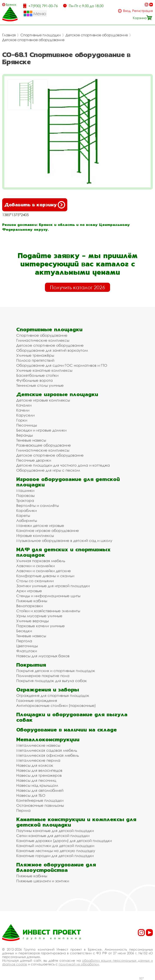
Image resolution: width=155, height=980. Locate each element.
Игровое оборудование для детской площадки (68, 482)
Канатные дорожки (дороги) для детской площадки (64, 841)
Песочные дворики (34, 460)
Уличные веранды (32, 621)
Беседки (24, 631)
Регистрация (143, 11)
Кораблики (26, 510)
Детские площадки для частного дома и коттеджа (63, 465)
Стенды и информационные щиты (48, 596)
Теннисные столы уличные (40, 385)
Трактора (25, 500)
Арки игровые (29, 591)
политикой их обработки (79, 964)
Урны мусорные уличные (39, 616)
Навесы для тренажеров (39, 775)
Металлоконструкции (48, 739)
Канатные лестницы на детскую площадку (56, 851)
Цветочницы (27, 646)
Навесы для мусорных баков (43, 656)
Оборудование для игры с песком (48, 470)
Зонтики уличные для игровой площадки (53, 586)
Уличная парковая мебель (41, 561)
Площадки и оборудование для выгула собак (72, 717)
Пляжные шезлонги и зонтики (43, 881)
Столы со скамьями (35, 581)
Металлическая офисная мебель (48, 755)
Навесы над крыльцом (37, 785)
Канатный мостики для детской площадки (55, 846)
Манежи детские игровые (40, 525)
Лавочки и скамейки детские (44, 571)
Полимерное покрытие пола (43, 676)
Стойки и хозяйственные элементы (48, 611)
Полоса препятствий (35, 360)
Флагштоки (27, 651)
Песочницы (27, 425)
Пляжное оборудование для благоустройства (56, 867)
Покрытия (31, 665)
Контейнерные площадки (40, 800)
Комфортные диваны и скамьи (45, 576)
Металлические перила (38, 760)
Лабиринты (27, 520)
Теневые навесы (31, 440)
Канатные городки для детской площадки (55, 856)
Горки (22, 420)
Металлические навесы (38, 745)
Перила (23, 810)
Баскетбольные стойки (37, 375)
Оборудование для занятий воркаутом (52, 350)
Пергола (24, 641)
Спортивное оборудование (42, 335)
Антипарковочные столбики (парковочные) (56, 705)
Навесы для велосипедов (39, 770)
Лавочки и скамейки (35, 566)
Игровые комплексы (35, 535)
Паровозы (25, 495)
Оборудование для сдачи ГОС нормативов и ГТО (62, 365)
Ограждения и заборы (48, 690)
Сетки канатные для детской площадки (53, 836)
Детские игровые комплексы (43, 400)
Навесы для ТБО (31, 795)
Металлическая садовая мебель (47, 750)
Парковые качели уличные (40, 626)
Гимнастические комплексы (43, 340)
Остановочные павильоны (40, 805)
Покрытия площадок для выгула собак (52, 681)
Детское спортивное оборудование (97, 35)
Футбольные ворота (35, 380)
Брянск (11, 4)
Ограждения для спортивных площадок (53, 695)
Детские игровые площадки (57, 394)
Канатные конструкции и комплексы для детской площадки (76, 822)
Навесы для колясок (35, 765)
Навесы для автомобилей (40, 790)
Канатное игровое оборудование (48, 530)
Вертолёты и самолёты (38, 505)
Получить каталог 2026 (77, 287)
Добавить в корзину (35, 205)
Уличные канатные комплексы (44, 370)
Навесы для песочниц (36, 780)
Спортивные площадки (41, 35)
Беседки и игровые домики (41, 430)
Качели (23, 410)
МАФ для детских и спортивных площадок (63, 552)
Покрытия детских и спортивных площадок (56, 671)
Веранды (25, 435)
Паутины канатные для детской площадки (55, 831)
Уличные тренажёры (35, 355)
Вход (127, 11)
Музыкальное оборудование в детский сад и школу (64, 540)
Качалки (24, 405)
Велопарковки (30, 606)
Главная (9, 35)
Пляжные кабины (32, 601)
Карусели (25, 415)
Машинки (25, 490)
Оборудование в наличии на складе (67, 730)
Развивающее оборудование (44, 445)
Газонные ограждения (37, 700)
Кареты (23, 515)
